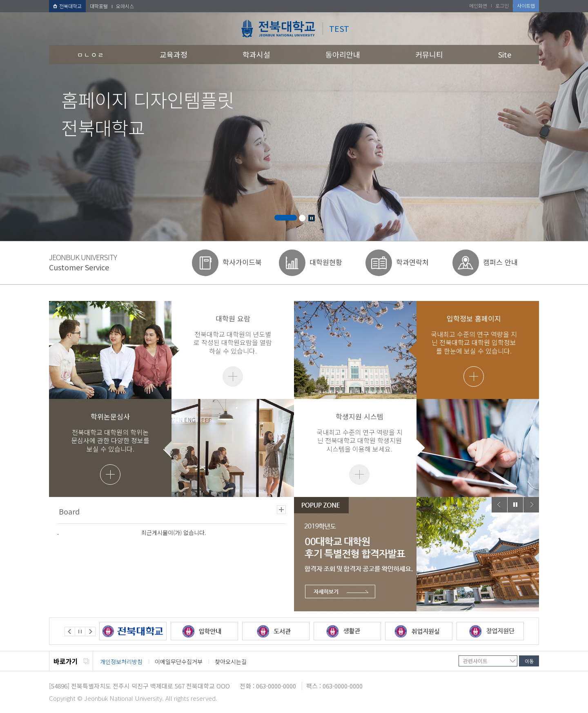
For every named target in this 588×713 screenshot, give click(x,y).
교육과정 (174, 54)
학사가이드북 (242, 262)
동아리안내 (343, 54)
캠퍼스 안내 (500, 262)
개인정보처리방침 (121, 662)
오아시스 (125, 6)
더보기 (233, 377)
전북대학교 (67, 6)
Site (505, 54)
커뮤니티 (429, 54)
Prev (499, 505)
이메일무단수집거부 (179, 662)
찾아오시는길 (231, 662)
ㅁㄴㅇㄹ (91, 54)
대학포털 (99, 6)
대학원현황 (326, 262)
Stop (312, 218)
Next (531, 505)
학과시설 (256, 54)
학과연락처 (412, 262)
